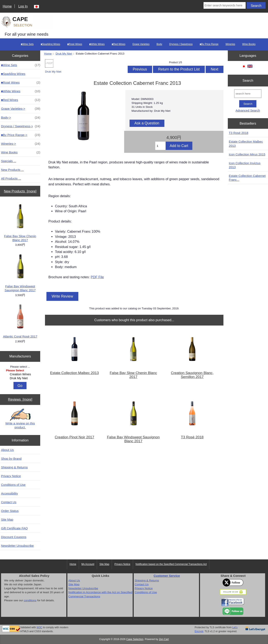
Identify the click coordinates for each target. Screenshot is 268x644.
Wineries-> (21, 144)
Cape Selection (135, 639)
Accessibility (9, 493)
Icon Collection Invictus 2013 (245, 165)
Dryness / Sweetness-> (21, 126)
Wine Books (249, 44)
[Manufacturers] (20, 375)
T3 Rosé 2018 (192, 437)
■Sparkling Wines (50, 44)
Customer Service (167, 576)
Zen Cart (164, 639)
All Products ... (11, 178)
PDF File (97, 277)
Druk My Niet (21, 378)
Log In (23, 6)
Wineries (230, 44)
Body (159, 44)
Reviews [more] (20, 399)
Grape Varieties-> (21, 109)
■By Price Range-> (21, 135)
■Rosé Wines (75, 44)
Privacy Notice (11, 476)
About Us (7, 450)
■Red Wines (119, 44)
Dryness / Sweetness (181, 44)
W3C (39, 627)
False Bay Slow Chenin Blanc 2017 (20, 222)
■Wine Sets (27, 44)
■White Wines (97, 44)
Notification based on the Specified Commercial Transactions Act (171, 564)
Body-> (21, 117)
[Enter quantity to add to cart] (160, 146)
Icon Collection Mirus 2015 (247, 154)
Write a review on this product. (20, 419)
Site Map (7, 519)
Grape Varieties (141, 44)
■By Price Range (209, 44)
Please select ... (20, 366)
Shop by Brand (11, 459)
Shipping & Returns (14, 467)
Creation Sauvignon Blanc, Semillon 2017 (192, 375)
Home (7, 6)
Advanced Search (248, 110)
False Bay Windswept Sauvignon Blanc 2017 (20, 273)
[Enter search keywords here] (225, 5)
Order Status (10, 511)
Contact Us (9, 502)
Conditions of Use (13, 485)
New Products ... (12, 170)
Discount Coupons (14, 537)
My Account (88, 564)
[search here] (248, 94)
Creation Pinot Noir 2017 (74, 437)
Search (248, 80)
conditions (30, 600)
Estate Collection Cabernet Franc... (247, 178)
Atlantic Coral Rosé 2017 (20, 321)
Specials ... (9, 161)
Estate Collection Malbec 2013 (75, 373)
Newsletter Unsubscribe (17, 546)
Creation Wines (21, 374)
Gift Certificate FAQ (14, 528)
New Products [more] (20, 191)
